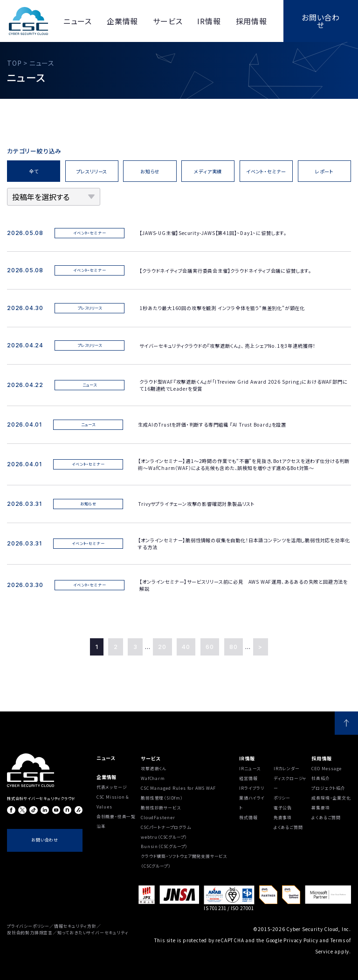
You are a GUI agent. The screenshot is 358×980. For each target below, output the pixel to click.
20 (162, 647)
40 (186, 647)
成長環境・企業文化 (331, 798)
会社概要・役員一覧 (116, 817)
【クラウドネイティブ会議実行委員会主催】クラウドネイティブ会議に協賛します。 (225, 271)
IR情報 (247, 758)
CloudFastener (158, 818)
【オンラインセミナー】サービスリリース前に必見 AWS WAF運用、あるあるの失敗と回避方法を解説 (244, 585)
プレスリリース (92, 171)
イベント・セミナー (266, 171)
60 (210, 647)
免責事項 (283, 818)
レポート (324, 171)
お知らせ (150, 171)
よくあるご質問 (288, 827)
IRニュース (250, 769)
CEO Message (327, 769)
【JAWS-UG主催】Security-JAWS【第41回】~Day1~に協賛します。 (215, 233)
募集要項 (320, 808)
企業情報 (107, 777)
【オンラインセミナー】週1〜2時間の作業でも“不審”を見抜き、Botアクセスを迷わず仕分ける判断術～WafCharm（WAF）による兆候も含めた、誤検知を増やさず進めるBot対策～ (244, 464)
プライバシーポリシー (28, 926)
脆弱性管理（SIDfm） (162, 798)
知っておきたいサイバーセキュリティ (93, 933)
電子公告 (283, 808)
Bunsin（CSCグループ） (164, 846)
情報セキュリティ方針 (75, 926)
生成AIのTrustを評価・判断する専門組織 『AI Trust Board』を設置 (212, 424)
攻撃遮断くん (154, 769)
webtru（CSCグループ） (164, 837)
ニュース (106, 758)
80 (234, 647)
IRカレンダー (287, 769)
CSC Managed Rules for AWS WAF (178, 788)
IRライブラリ (252, 788)
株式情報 (248, 818)
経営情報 (248, 778)
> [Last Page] (260, 647)
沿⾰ (101, 826)
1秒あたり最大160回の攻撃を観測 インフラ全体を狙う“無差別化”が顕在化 (222, 308)
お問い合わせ (321, 21)
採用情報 (321, 758)
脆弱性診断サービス (161, 808)
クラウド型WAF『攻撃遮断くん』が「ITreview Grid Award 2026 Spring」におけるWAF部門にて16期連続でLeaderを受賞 (243, 385)
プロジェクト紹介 (328, 788)
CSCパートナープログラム (166, 827)
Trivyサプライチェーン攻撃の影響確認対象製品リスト (196, 504)
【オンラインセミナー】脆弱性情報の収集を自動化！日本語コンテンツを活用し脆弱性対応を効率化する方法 (244, 544)
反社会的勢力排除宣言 (30, 933)
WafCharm (153, 778)
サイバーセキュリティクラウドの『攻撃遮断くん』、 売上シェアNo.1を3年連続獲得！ (227, 346)
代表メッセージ (112, 787)
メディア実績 (208, 171)
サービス (150, 758)
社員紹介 (320, 778)
